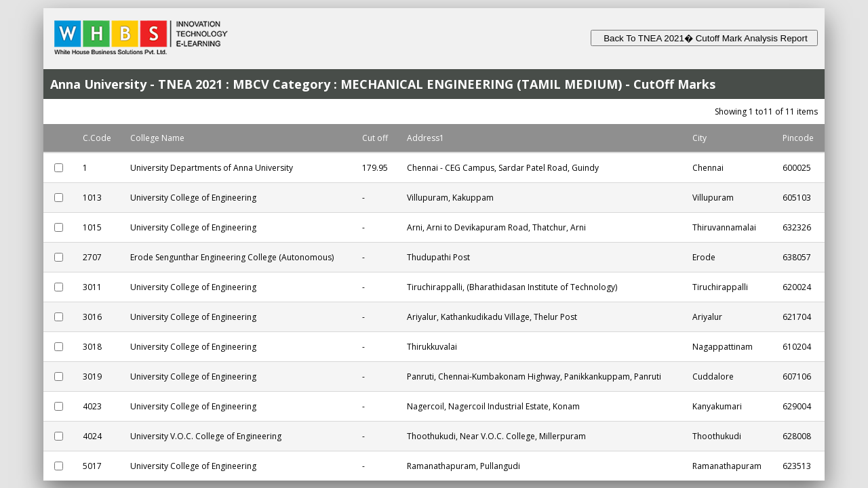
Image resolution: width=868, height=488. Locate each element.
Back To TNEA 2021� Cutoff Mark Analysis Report (704, 38)
